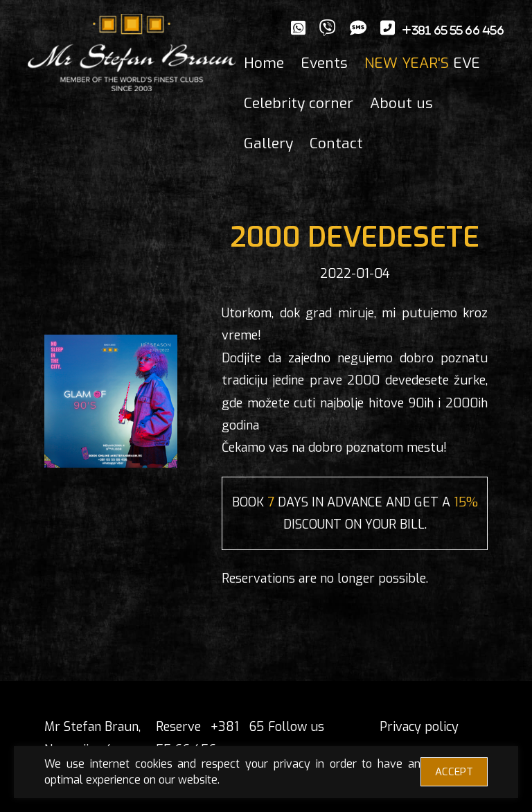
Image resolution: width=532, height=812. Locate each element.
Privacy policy (419, 727)
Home (264, 63)
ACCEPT (454, 772)
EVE (422, 63)
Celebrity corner (299, 103)
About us (401, 103)
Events (324, 63)
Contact (336, 143)
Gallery (268, 143)
